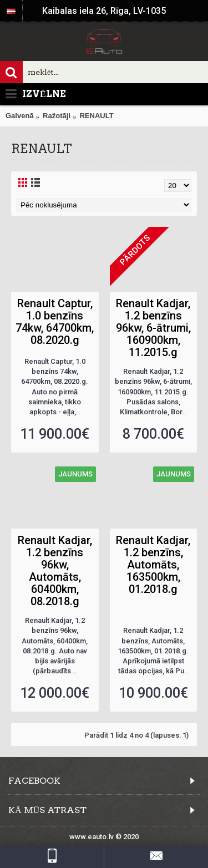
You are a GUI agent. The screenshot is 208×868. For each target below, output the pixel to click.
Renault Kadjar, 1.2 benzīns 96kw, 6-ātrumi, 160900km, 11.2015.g (153, 328)
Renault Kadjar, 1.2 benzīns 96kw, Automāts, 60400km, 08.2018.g (55, 571)
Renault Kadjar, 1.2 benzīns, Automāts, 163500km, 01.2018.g (153, 565)
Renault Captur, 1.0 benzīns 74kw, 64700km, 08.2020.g (55, 322)
